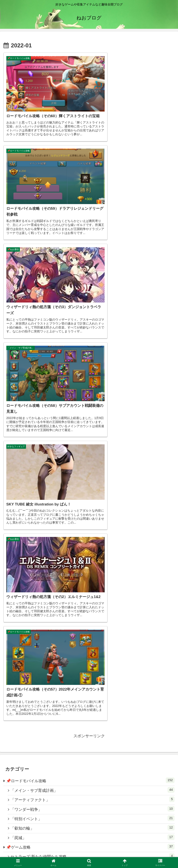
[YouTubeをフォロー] (93, 804)
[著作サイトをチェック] (78, 804)
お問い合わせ (89, 854)
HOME (31, 854)
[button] (170, 634)
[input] (89, 634)
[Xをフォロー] (85, 804)
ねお (89, 725)
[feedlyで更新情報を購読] (100, 804)
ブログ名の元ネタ (147, 854)
